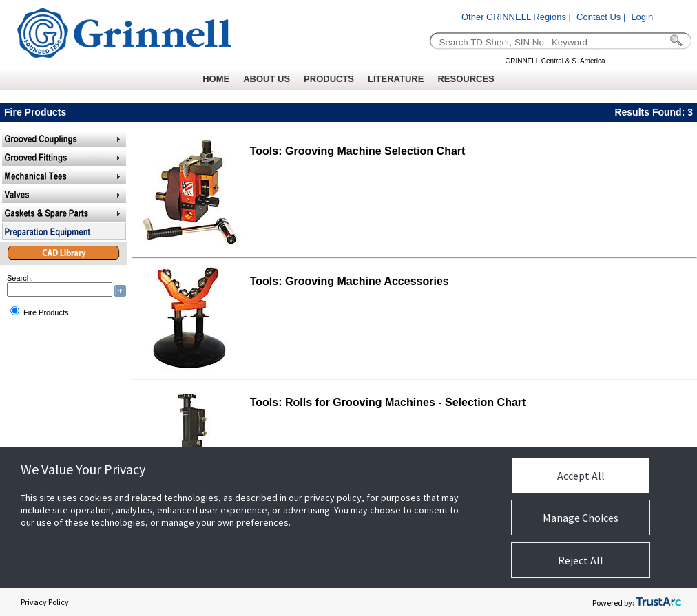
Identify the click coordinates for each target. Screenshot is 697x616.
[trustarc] (658, 602)
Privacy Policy (45, 602)
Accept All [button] (581, 476)
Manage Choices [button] (581, 518)
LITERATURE (396, 79)
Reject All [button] (581, 560)
